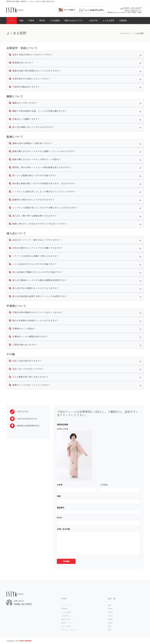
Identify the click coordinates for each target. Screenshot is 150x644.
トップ (12, 20)
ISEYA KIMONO (26, 641)
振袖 (21, 20)
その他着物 (55, 20)
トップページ (125, 33)
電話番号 (61, 518)
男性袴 (42, 20)
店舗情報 (123, 20)
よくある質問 (109, 20)
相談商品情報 (62, 435)
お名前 (60, 495)
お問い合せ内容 (63, 540)
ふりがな (104, 495)
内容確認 (66, 572)
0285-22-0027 (132, 8)
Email (59, 528)
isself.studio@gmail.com (27, 425)
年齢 (59, 507)
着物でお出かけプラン (74, 20)
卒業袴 (31, 20)
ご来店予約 (93, 20)
